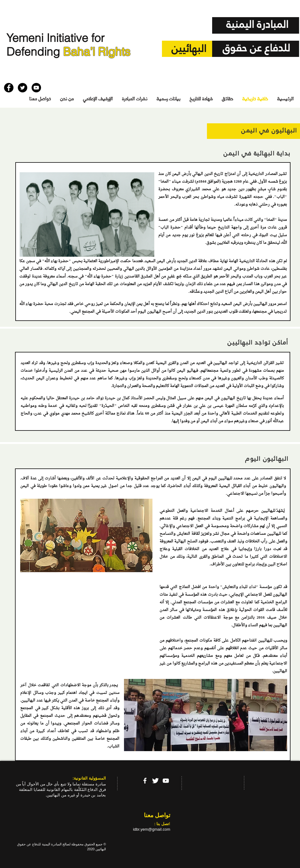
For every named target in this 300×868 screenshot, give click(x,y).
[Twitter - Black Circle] (22, 88)
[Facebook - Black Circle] (9, 88)
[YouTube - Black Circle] (36, 88)
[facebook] (145, 781)
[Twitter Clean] (155, 781)
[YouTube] (166, 781)
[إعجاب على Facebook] (16, 73)
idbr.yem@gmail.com (152, 829)
